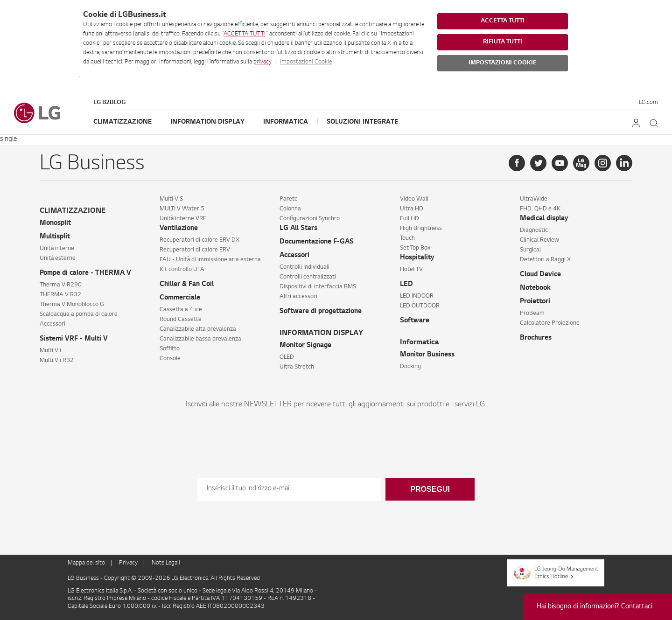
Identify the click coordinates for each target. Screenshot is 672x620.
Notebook (535, 288)
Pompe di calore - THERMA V (85, 273)
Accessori (52, 324)
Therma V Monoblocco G (72, 305)
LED (406, 285)
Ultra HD (412, 209)
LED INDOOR (417, 296)
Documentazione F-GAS (317, 242)
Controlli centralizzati (308, 277)
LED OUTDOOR (420, 306)
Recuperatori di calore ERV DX (199, 240)
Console (170, 359)
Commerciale (180, 298)
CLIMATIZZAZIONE (73, 211)
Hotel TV (411, 270)
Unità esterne (58, 258)
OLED (287, 357)
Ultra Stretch (297, 367)
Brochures (536, 338)
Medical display (544, 219)
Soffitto (170, 349)
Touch (407, 238)
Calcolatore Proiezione (550, 323)
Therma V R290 (61, 285)
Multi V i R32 (57, 361)
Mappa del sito (86, 563)
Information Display (207, 122)
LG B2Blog (109, 103)
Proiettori (535, 302)
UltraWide (534, 199)
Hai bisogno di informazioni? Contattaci (595, 607)
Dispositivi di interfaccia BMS (318, 287)
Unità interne (57, 249)
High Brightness (421, 229)
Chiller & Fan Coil (187, 285)
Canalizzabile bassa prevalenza (200, 339)
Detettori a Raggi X (545, 260)
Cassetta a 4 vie (181, 310)
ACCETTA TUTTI (245, 34)
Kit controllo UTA (182, 270)
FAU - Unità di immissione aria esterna (210, 260)
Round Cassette (181, 320)
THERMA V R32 (60, 295)
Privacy (128, 563)
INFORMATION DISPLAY (321, 333)
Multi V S (171, 199)
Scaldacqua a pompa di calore (79, 314)
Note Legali (166, 563)
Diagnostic (534, 230)
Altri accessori (298, 297)
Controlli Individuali (304, 267)
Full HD (409, 219)
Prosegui (430, 489)
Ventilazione (179, 229)
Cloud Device (540, 275)
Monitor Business (427, 355)
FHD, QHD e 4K (540, 209)
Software (415, 321)
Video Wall (414, 199)
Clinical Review (539, 240)
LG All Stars (298, 229)
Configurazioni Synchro (310, 219)
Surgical (530, 250)
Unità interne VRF (183, 219)
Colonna (290, 209)
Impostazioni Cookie (306, 62)
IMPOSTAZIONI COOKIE (503, 63)
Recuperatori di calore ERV (195, 250)
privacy (262, 62)
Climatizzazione (122, 122)
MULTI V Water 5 (182, 209)
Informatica (286, 122)
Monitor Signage (305, 346)
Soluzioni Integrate (362, 122)
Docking (410, 367)
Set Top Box (415, 248)
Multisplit (55, 237)
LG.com (648, 103)
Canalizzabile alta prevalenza (198, 329)
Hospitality (417, 258)
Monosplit (55, 223)
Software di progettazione (321, 312)
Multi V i (50, 351)
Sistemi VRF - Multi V (74, 339)
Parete (289, 199)
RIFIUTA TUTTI (503, 42)
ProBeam (532, 313)
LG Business (84, 578)
